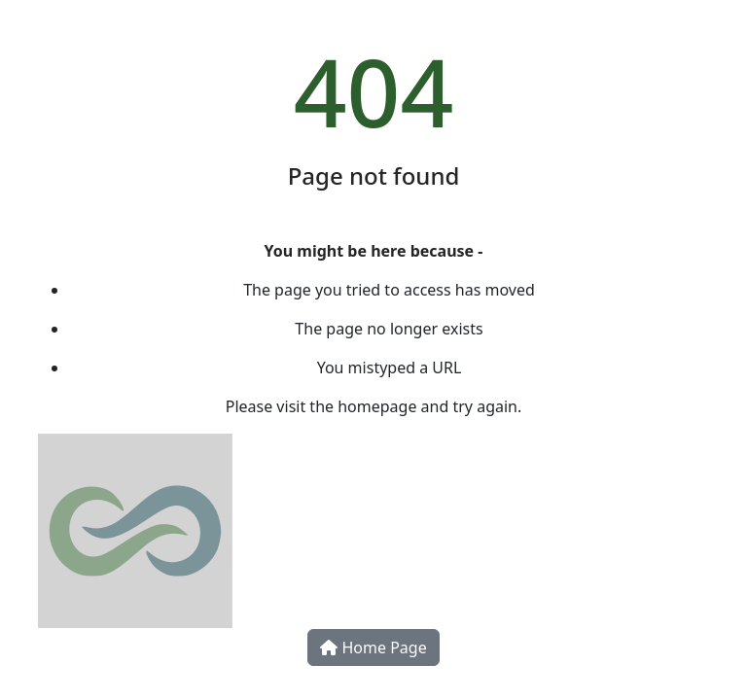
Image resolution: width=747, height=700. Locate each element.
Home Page (373, 647)
